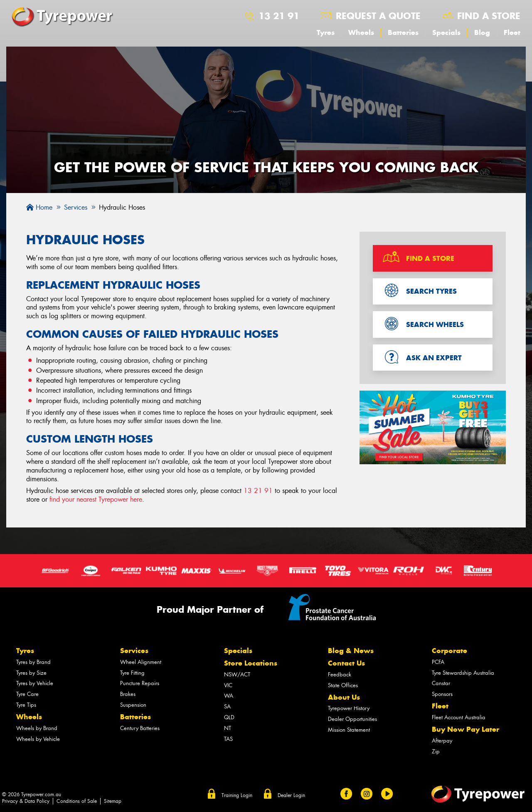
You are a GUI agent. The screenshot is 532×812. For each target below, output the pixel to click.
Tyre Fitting (132, 673)
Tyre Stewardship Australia (463, 673)
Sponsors (442, 694)
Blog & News (351, 651)
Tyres (326, 32)
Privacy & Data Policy (26, 801)
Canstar (441, 683)
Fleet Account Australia (459, 717)
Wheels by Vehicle (38, 739)
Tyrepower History (349, 708)
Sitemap (113, 801)
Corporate (449, 651)
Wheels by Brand (37, 728)
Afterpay (442, 741)
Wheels (361, 32)
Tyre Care (27, 694)
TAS (228, 739)
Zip (436, 751)
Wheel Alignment (141, 662)
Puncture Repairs (140, 683)
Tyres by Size (31, 673)
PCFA (438, 662)
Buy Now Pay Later (465, 729)
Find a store (489, 16)
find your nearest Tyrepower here (96, 499)
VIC (228, 685)
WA (229, 696)
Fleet (512, 32)
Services (134, 651)
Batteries (403, 32)
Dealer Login (291, 795)
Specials (446, 32)
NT (228, 728)
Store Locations (251, 663)
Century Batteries (140, 728)
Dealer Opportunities (352, 719)
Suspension (133, 705)
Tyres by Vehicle (35, 683)
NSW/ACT (237, 675)
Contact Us (346, 663)
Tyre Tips (26, 705)
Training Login (237, 795)
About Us (344, 697)
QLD (229, 717)
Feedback (340, 675)
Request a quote (378, 16)
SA (227, 707)
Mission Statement (349, 730)
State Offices (343, 685)
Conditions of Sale (77, 801)
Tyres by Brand (33, 662)
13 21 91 (279, 16)
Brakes (128, 694)
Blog (482, 32)
